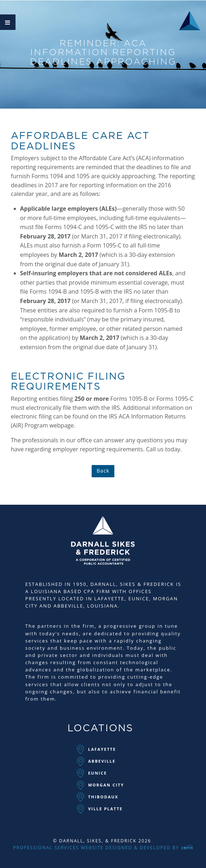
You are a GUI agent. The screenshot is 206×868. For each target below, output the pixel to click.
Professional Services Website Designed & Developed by (103, 848)
